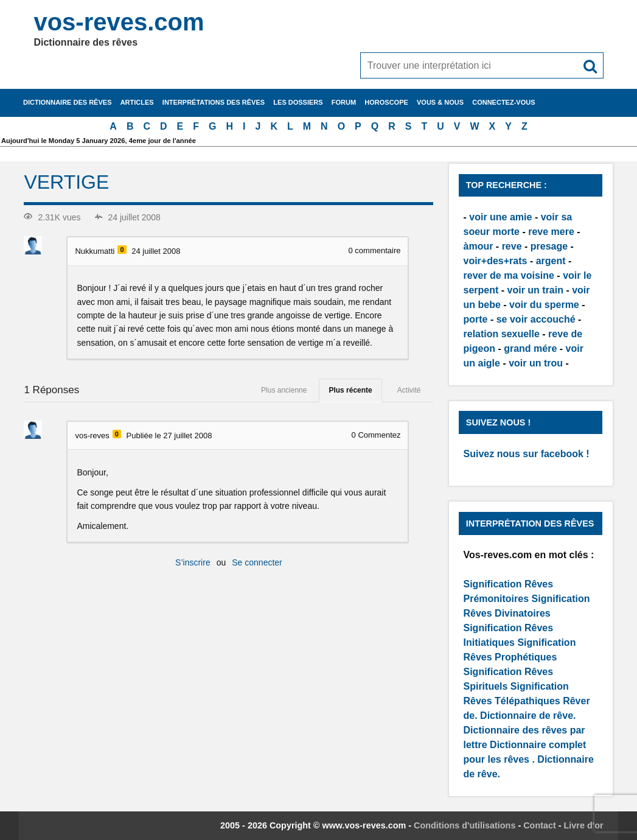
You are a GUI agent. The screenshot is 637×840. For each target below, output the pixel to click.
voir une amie (500, 217)
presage (549, 246)
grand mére (530, 348)
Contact (540, 825)
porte (476, 319)
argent (551, 261)
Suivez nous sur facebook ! (527, 454)
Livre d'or (584, 825)
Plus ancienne (284, 390)
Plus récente (350, 390)
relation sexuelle (502, 334)
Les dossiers (298, 102)
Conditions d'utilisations (465, 825)
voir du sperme (544, 305)
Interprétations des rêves (214, 102)
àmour (479, 246)
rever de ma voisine (509, 275)
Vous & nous (440, 102)
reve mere (551, 232)
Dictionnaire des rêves (67, 102)
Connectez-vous (503, 102)
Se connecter (257, 562)
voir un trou (536, 363)
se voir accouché (536, 319)
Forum (344, 102)
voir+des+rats (496, 261)
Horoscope (386, 102)
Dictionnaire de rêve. (528, 716)
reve (512, 246)
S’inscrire (193, 562)
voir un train (535, 290)
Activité (409, 390)
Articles (137, 102)
